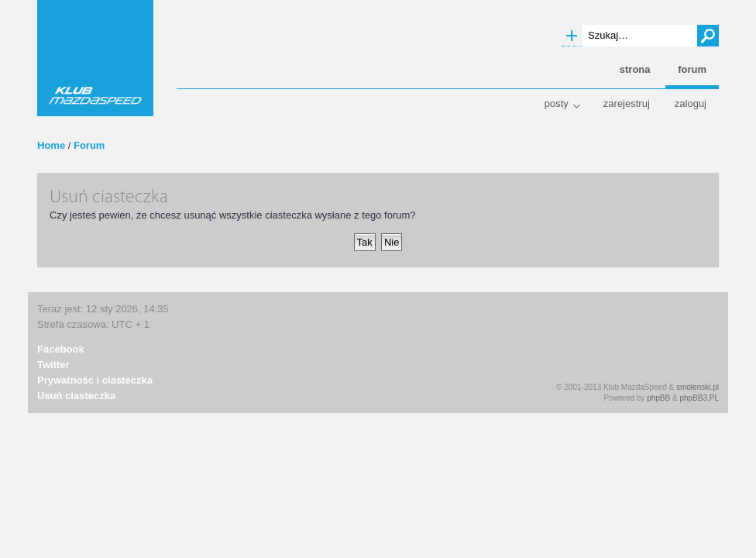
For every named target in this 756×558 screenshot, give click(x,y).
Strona (635, 69)
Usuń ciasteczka (76, 396)
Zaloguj (691, 103)
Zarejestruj (627, 103)
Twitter (53, 365)
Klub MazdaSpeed (95, 58)
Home (51, 145)
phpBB (658, 398)
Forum (89, 145)
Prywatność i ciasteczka (95, 380)
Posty (557, 103)
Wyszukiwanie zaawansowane (572, 36)
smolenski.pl (698, 387)
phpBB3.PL (699, 398)
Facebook (61, 349)
